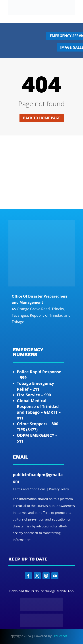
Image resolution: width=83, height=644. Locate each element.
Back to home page (42, 118)
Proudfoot (60, 636)
